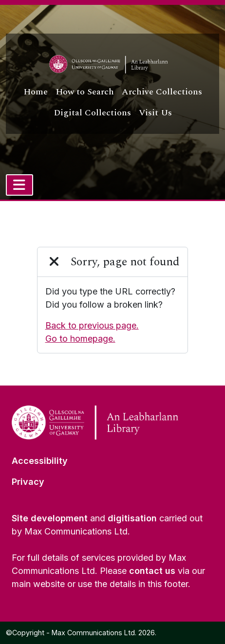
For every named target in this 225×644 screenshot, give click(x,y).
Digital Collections (92, 113)
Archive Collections (162, 92)
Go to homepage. (80, 339)
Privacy (28, 482)
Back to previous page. (92, 325)
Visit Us (155, 113)
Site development (50, 518)
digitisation (132, 518)
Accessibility (40, 461)
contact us (152, 571)
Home (36, 92)
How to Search (85, 92)
